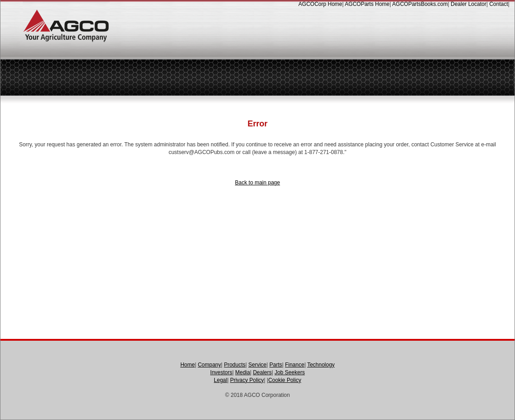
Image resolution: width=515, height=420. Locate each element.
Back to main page (257, 183)
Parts (276, 365)
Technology (321, 365)
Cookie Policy (285, 380)
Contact (498, 4)
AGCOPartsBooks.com (420, 4)
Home (188, 365)
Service (257, 365)
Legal (220, 380)
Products (234, 365)
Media (243, 372)
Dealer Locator (469, 4)
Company (209, 365)
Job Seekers (290, 372)
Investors (221, 372)
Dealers (262, 372)
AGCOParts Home (367, 4)
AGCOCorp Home (320, 4)
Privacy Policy (247, 380)
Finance (295, 365)
